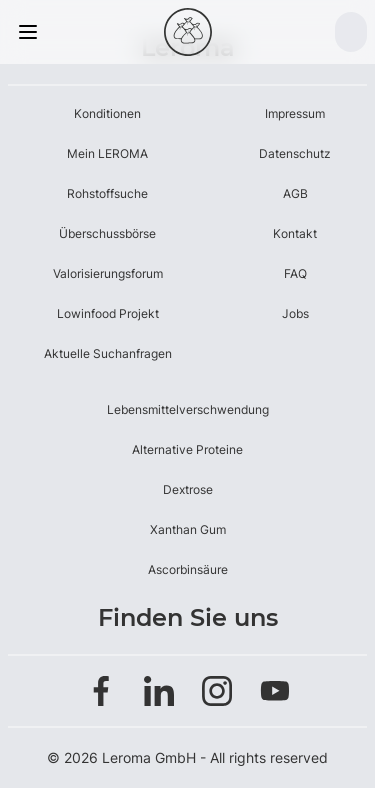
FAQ (295, 273)
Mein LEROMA (107, 153)
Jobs (295, 313)
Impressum (295, 113)
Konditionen (107, 113)
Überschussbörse (107, 233)
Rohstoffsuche (107, 193)
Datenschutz (295, 153)
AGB (295, 193)
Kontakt (295, 233)
